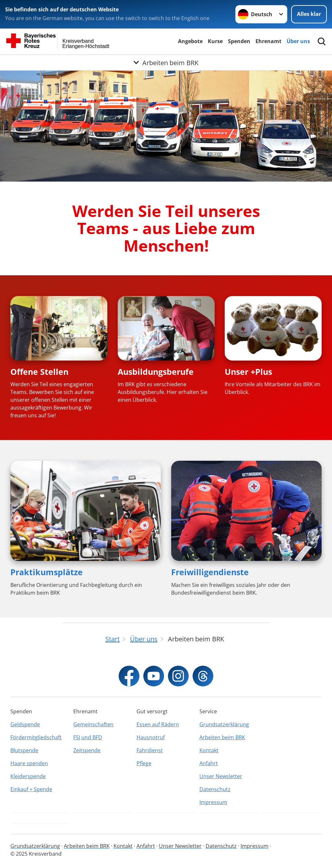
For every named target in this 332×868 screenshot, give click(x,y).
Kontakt (209, 750)
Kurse (215, 41)
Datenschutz (215, 789)
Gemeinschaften (93, 724)
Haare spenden (29, 763)
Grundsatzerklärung (224, 724)
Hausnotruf (151, 737)
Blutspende (24, 750)
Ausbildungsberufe (156, 372)
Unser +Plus (248, 372)
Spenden (239, 41)
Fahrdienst (150, 750)
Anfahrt (209, 763)
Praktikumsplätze (47, 572)
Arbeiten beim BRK (222, 737)
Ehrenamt (268, 41)
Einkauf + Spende (31, 789)
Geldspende (25, 724)
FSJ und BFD (88, 737)
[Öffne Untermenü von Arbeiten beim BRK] (166, 63)
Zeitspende (87, 750)
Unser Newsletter (221, 776)
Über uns (298, 41)
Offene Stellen (39, 372)
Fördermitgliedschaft (36, 737)
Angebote (190, 41)
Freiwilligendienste (210, 572)
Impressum (213, 802)
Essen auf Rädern (158, 724)
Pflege (144, 763)
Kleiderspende (28, 776)
